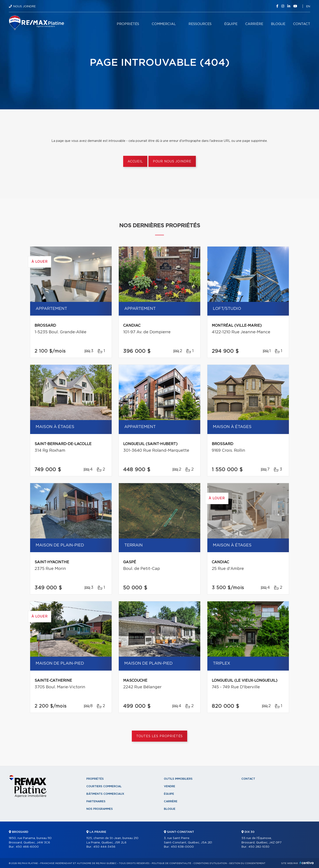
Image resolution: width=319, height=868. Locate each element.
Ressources (200, 24)
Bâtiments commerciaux (105, 794)
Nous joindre (24, 7)
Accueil (135, 162)
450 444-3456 (104, 847)
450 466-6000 (27, 847)
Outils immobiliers (178, 779)
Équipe (231, 24)
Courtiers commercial (104, 786)
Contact (302, 24)
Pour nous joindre (172, 162)
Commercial (164, 24)
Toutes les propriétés (160, 736)
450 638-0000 (182, 847)
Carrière (254, 24)
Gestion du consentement (247, 863)
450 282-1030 (259, 847)
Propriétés (128, 24)
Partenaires (96, 801)
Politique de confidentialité (171, 863)
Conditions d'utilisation (210, 863)
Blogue (278, 24)
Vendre (170, 786)
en (308, 7)
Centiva (307, 863)
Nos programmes (100, 809)
